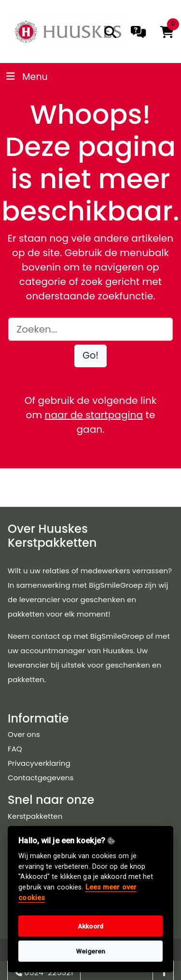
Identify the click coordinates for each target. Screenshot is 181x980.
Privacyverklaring (39, 763)
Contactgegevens (41, 778)
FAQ (15, 749)
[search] (110, 32)
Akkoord (90, 926)
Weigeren (91, 951)
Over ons (24, 734)
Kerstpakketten (35, 816)
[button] (90, 356)
